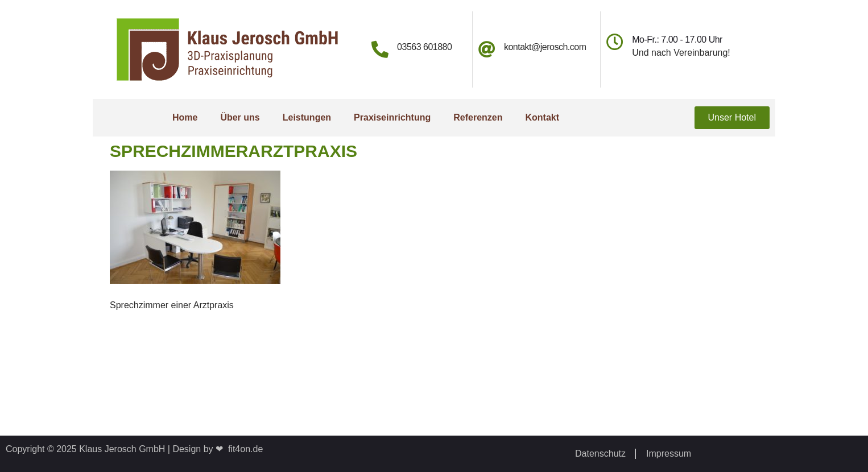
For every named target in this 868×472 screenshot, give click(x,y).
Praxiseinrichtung (392, 117)
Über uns (240, 117)
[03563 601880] (380, 49)
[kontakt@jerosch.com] (487, 49)
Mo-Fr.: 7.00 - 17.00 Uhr (677, 40)
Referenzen (478, 117)
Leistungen (307, 117)
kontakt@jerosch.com (545, 47)
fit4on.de (243, 449)
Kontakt (542, 117)
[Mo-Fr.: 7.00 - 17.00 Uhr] (615, 42)
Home (185, 117)
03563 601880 (424, 47)
